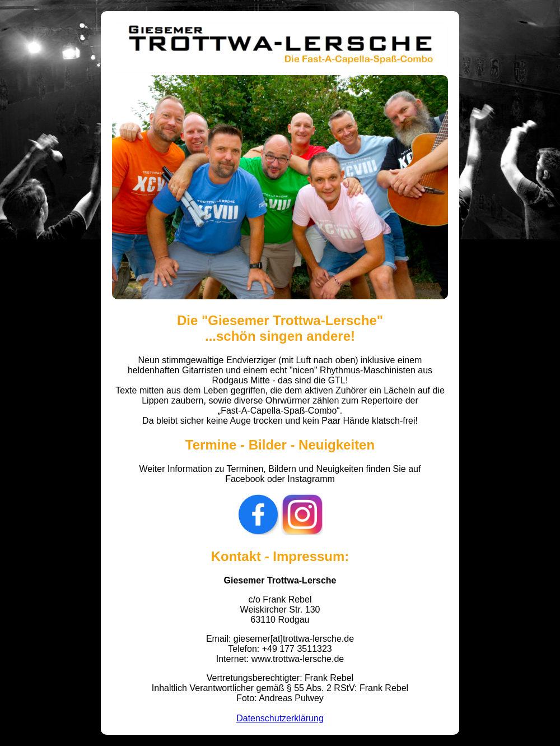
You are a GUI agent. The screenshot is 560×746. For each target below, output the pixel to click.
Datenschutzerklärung (280, 718)
